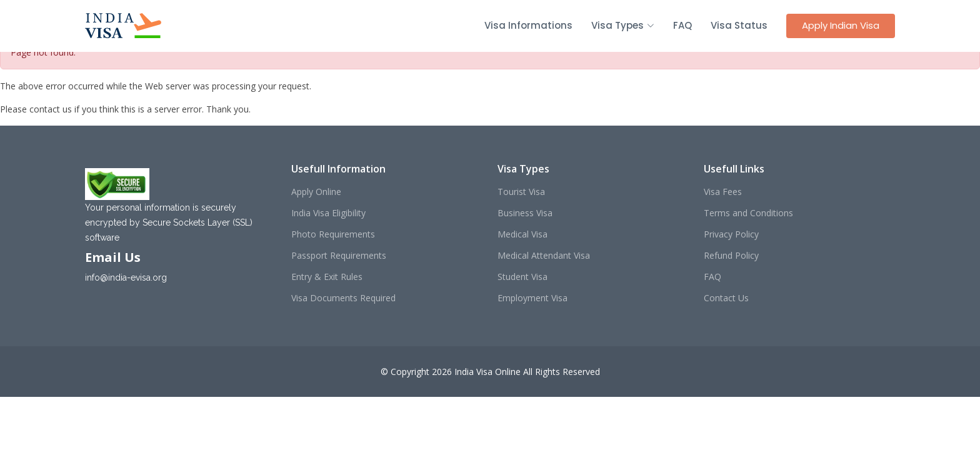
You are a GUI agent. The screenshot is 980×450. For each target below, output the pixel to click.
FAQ (682, 25)
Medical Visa (522, 234)
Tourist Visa (521, 192)
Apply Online (316, 192)
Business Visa (525, 213)
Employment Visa (532, 298)
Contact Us (726, 298)
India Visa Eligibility (328, 213)
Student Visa (522, 277)
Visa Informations (528, 25)
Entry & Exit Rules (327, 277)
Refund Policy (731, 256)
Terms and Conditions (748, 213)
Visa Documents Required (343, 298)
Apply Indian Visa (841, 25)
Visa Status (739, 25)
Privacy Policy (731, 234)
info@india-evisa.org (126, 277)
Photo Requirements (333, 234)
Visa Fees (723, 192)
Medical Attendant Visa (544, 256)
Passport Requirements (339, 256)
